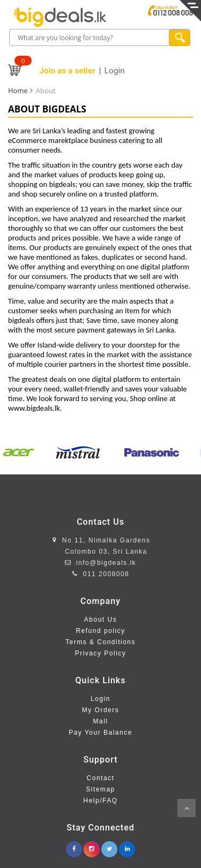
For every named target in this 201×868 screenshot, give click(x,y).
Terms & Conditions (100, 642)
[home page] (60, 17)
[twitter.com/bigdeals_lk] (109, 846)
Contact (101, 778)
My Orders (101, 710)
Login (100, 699)
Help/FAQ (100, 801)
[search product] (180, 37)
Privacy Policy (101, 653)
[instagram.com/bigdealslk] (92, 846)
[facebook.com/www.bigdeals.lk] (74, 846)
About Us (100, 620)
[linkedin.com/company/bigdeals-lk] (127, 846)
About (46, 90)
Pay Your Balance (100, 733)
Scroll (187, 808)
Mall (100, 721)
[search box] (90, 38)
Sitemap (100, 789)
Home (18, 90)
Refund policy (100, 631)
